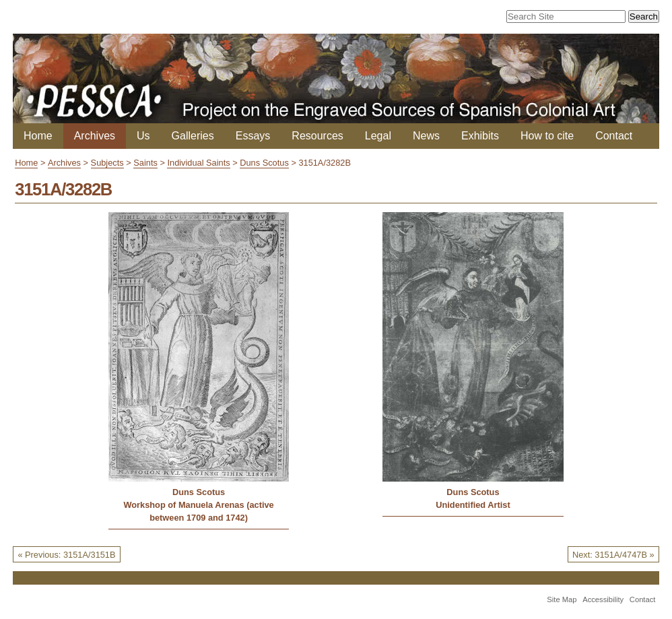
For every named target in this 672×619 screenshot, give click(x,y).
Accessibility (603, 599)
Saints (145, 163)
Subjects (107, 163)
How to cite (547, 136)
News (426, 136)
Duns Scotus (264, 163)
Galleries (193, 136)
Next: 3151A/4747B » (613, 555)
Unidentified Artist (473, 505)
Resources (317, 136)
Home (38, 136)
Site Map (562, 599)
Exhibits (480, 136)
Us (143, 136)
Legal (378, 136)
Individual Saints (198, 163)
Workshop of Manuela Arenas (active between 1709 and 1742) (198, 511)
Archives (95, 136)
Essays (253, 136)
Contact (614, 136)
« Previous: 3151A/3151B (66, 555)
